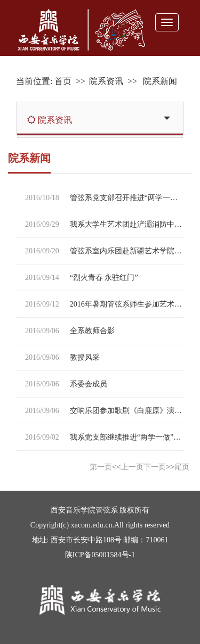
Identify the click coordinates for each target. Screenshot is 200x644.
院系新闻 (159, 81)
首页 (63, 81)
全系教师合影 (92, 331)
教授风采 (85, 357)
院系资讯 (106, 81)
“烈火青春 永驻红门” (104, 278)
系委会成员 (89, 384)
